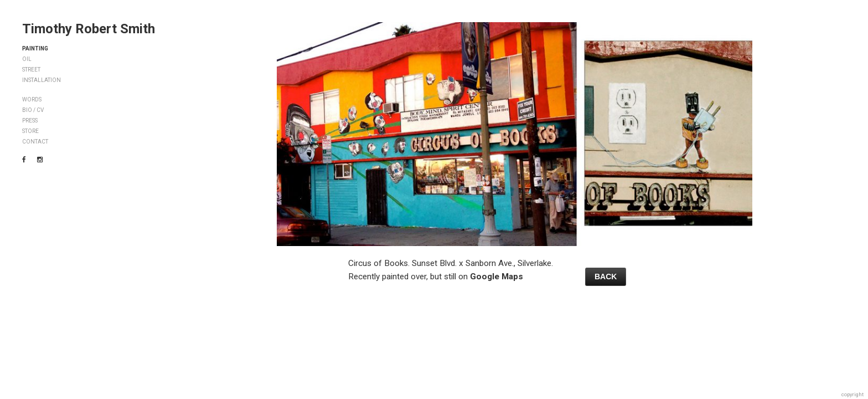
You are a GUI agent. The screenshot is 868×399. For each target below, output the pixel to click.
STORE (30, 131)
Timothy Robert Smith (89, 29)
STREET (31, 70)
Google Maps (497, 277)
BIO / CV (33, 110)
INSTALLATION (42, 80)
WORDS (32, 99)
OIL (27, 59)
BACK (606, 277)
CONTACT (35, 142)
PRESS (30, 121)
